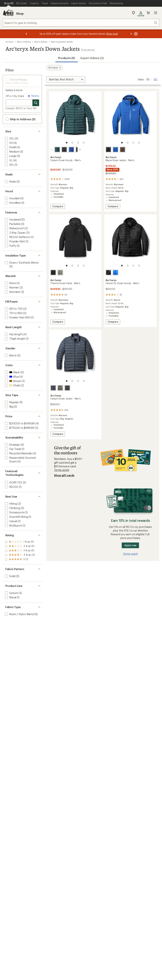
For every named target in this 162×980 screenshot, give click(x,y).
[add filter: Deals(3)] (10, 181)
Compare (58, 207)
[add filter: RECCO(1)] (11, 487)
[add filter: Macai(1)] (10, 597)
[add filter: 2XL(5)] (9, 138)
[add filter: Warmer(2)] (11, 287)
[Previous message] (26, 34)
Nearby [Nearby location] (33, 96)
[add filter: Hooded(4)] (12, 198)
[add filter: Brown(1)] (13, 381)
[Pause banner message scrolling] (135, 34)
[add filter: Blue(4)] (11, 377)
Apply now (130, 545)
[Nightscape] (53, 150)
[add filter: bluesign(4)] (12, 444)
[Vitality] (67, 150)
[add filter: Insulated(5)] (13, 219)
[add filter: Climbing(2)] (12, 508)
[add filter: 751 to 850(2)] (13, 313)
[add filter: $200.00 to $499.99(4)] (19, 423)
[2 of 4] (72, 143)
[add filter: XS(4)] (8, 143)
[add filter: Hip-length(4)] (13, 334)
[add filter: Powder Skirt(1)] (15, 241)
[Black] (60, 150)
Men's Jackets (41, 42)
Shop (20, 13)
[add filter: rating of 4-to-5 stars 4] (20, 546)
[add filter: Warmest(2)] (12, 292)
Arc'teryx (9, 42)
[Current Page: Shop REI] (9, 3)
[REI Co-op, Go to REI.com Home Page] (8, 13)
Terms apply (62, 470)
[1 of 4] (67, 143)
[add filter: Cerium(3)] (11, 593)
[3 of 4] (78, 143)
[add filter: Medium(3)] (12, 151)
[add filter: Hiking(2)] (11, 504)
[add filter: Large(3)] (10, 156)
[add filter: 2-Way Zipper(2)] (15, 233)
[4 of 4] (84, 143)
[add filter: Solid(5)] (10, 576)
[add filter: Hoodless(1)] (13, 203)
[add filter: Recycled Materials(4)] (18, 453)
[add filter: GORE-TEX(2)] (13, 482)
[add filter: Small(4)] (10, 147)
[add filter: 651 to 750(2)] (13, 309)
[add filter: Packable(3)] (12, 224)
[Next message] (131, 34)
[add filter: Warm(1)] (10, 283)
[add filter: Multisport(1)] (13, 525)
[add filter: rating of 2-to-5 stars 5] (20, 555)
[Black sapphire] (74, 150)
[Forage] (60, 273)
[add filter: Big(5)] (9, 406)
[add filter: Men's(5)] (10, 355)
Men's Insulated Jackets (62, 42)
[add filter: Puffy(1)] (10, 246)
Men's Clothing (24, 42)
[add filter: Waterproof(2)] (14, 228)
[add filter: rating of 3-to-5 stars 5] (20, 551)
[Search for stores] (36, 103)
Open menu (156, 13)
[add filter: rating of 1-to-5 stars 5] (20, 559)
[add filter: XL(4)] (8, 160)
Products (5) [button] (67, 58)
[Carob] (123, 150)
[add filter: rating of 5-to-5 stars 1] (20, 542)
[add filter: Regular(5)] (11, 402)
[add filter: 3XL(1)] (9, 165)
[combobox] (81, 23)
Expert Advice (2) (92, 58)
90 (156, 79)
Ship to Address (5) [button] (20, 119)
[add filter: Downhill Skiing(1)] (16, 517)
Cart (148, 13)
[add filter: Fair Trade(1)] (13, 449)
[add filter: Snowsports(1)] (14, 512)
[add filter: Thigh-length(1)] (15, 339)
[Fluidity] (115, 273)
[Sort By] (66, 79)
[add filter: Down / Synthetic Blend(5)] (21, 262)
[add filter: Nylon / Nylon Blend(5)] (19, 614)
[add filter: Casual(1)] (11, 521)
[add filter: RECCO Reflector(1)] (17, 237)
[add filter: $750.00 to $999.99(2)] (19, 428)
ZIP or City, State (15, 96)
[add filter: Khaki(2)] (12, 385)
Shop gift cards (64, 475)
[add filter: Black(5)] (12, 372)
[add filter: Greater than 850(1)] (17, 317)
